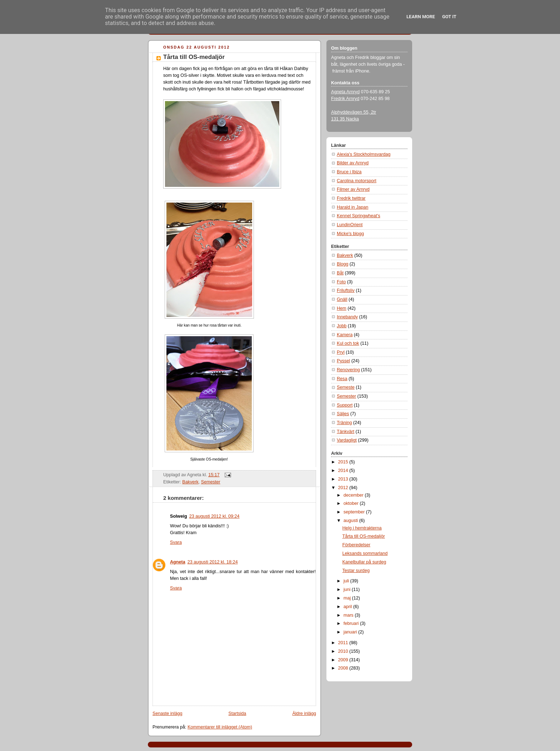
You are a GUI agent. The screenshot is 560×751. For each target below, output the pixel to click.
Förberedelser (357, 545)
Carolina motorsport (357, 181)
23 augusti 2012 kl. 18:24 (213, 562)
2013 (344, 479)
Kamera (345, 335)
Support (345, 405)
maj (348, 598)
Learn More (421, 17)
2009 (344, 660)
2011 (344, 643)
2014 (344, 471)
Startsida (237, 713)
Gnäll (342, 299)
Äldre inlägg (304, 713)
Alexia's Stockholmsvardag (364, 154)
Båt (340, 273)
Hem (342, 308)
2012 (344, 488)
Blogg (342, 264)
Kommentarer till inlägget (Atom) (220, 727)
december (354, 495)
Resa (342, 379)
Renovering (348, 370)
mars (349, 615)
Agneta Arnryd (345, 92)
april (348, 607)
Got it (449, 17)
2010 (344, 651)
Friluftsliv (346, 290)
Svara (176, 542)
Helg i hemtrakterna (362, 528)
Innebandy (347, 317)
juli (347, 581)
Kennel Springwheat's (359, 216)
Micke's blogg (350, 234)
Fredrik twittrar (351, 198)
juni (348, 590)
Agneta (178, 562)
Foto (341, 282)
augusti (351, 521)
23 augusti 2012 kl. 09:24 (214, 516)
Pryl (341, 352)
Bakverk (190, 482)
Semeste (346, 387)
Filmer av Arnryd (353, 189)
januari (351, 632)
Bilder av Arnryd (353, 163)
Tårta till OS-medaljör (194, 57)
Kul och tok (348, 343)
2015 (344, 462)
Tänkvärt (346, 432)
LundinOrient (350, 225)
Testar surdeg (356, 571)
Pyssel (343, 361)
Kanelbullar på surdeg (364, 562)
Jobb (342, 326)
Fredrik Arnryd (345, 99)
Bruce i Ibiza (349, 172)
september (355, 512)
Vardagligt (347, 440)
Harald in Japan (352, 207)
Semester (211, 482)
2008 (344, 668)
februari (352, 623)
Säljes (343, 414)
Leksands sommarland (365, 553)
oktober (352, 503)
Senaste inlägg (167, 713)
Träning (344, 423)
